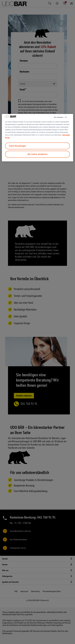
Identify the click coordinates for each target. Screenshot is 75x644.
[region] (37, 314)
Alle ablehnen (59, 293)
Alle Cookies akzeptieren (38, 330)
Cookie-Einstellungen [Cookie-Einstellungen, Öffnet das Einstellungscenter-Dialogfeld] (18, 322)
